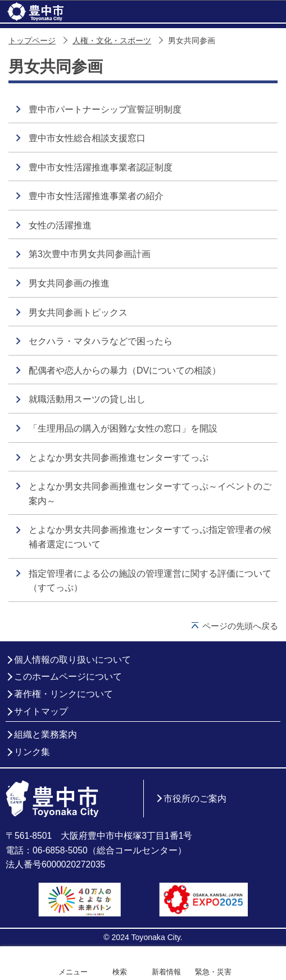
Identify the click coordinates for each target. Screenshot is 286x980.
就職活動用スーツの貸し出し (87, 399)
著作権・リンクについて (63, 694)
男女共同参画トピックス (78, 313)
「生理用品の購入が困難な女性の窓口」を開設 (123, 428)
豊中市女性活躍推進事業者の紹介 (96, 196)
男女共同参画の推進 (69, 283)
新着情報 (166, 972)
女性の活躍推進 (60, 225)
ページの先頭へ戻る (240, 626)
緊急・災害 (213, 972)
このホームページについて (68, 676)
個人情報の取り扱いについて (72, 660)
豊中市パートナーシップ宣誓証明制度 (105, 109)
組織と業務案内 (46, 734)
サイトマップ (41, 711)
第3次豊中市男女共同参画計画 (90, 254)
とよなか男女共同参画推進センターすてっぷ (119, 458)
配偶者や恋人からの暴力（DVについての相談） (125, 370)
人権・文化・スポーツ (112, 41)
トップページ (32, 41)
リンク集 (32, 752)
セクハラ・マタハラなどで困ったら (101, 341)
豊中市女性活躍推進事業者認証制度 (101, 167)
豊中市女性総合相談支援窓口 (87, 138)
